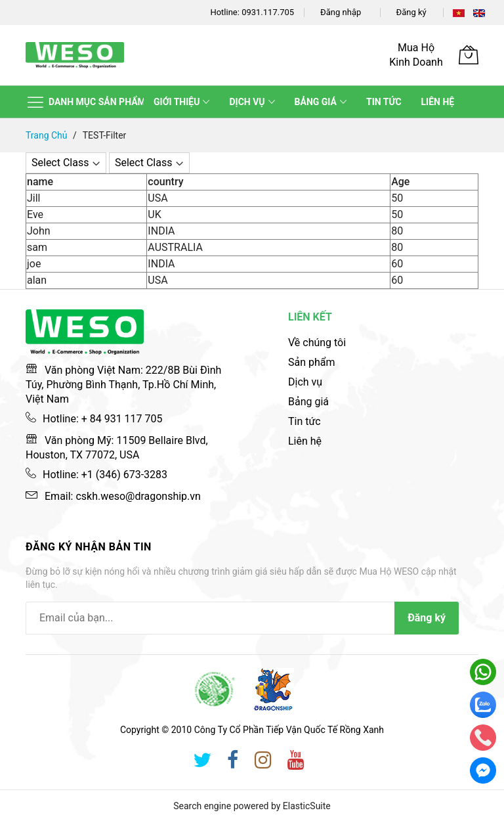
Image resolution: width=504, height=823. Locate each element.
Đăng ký (411, 12)
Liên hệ (305, 441)
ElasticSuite (307, 806)
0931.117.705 (268, 12)
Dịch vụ (305, 382)
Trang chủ (48, 135)
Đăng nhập (341, 12)
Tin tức (304, 421)
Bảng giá (308, 402)
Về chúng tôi (317, 343)
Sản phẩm (312, 362)
